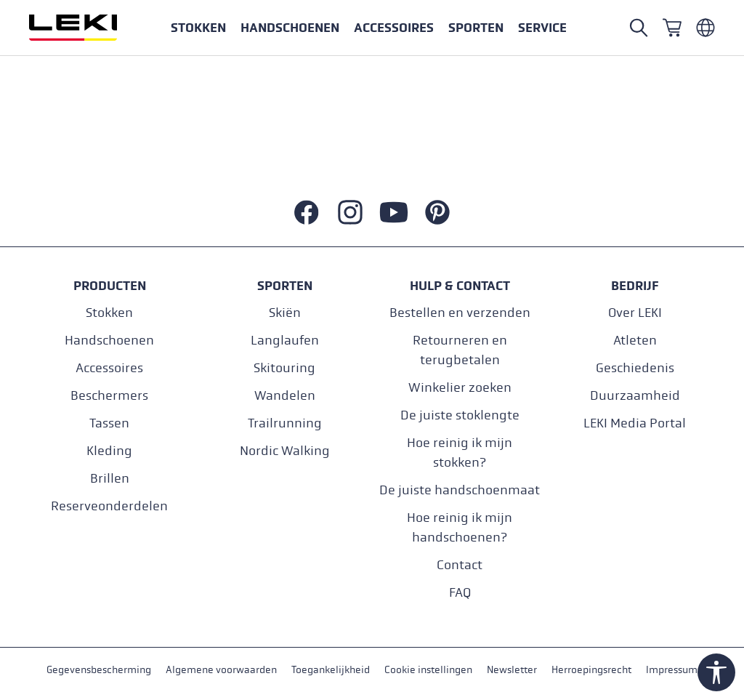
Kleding (109, 451)
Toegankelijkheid (331, 670)
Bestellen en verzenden (460, 313)
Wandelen (285, 396)
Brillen (110, 479)
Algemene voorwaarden (221, 670)
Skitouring (284, 368)
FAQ (460, 593)
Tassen (109, 423)
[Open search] (639, 28)
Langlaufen (285, 341)
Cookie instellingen (428, 670)
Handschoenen (109, 341)
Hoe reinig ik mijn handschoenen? (460, 528)
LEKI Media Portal (635, 423)
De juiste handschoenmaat (460, 490)
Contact (460, 565)
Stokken (109, 313)
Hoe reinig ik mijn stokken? (460, 453)
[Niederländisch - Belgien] (705, 28)
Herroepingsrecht (591, 670)
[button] (476, 28)
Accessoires (109, 368)
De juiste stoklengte (460, 415)
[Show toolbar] (716, 672)
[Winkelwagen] (672, 28)
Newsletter (512, 670)
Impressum (672, 670)
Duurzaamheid (635, 396)
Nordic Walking (285, 451)
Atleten (635, 341)
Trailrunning (285, 423)
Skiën (285, 313)
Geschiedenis (635, 368)
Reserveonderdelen (109, 506)
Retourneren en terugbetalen (460, 350)
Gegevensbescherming (99, 670)
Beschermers (109, 396)
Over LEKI (635, 313)
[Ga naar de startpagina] (89, 28)
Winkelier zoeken (460, 388)
